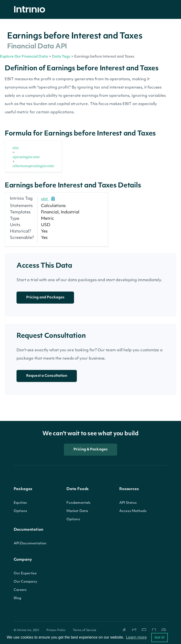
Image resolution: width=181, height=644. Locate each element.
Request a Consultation (47, 376)
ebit (16, 148)
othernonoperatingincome (33, 166)
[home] (31, 10)
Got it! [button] (159, 637)
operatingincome (26, 157)
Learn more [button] (136, 637)
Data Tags (61, 57)
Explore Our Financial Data (24, 57)
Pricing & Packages (90, 450)
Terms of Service (84, 630)
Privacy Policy (56, 630)
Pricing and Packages (45, 298)
